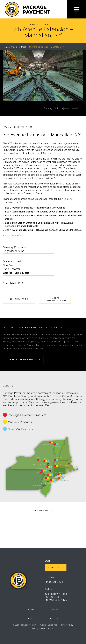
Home (6, 47)
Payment (55, 619)
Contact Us (56, 568)
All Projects (19, 299)
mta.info (16, 235)
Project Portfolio (18, 47)
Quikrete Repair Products (23, 359)
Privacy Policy (67, 625)
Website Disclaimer (49, 625)
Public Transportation (55, 299)
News (31, 610)
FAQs (31, 619)
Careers (55, 610)
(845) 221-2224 (54, 582)
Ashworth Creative (46, 629)
